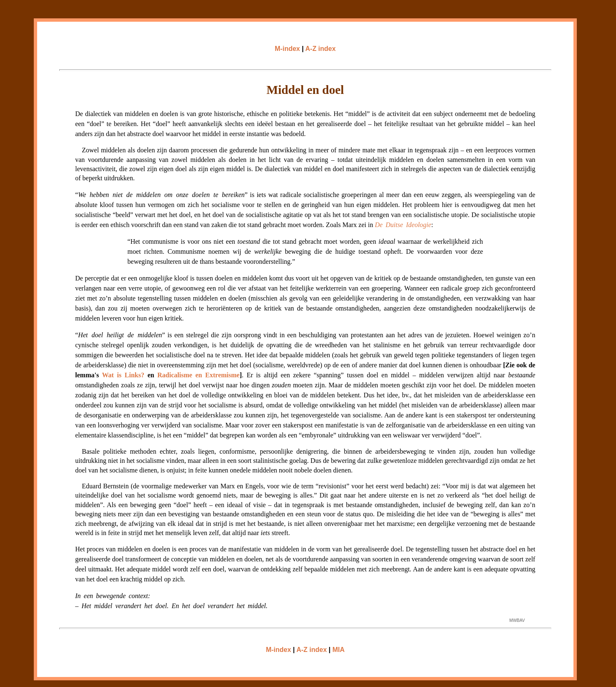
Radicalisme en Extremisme (198, 375)
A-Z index (321, 49)
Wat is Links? (123, 375)
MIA (338, 650)
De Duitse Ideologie (403, 225)
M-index (287, 49)
